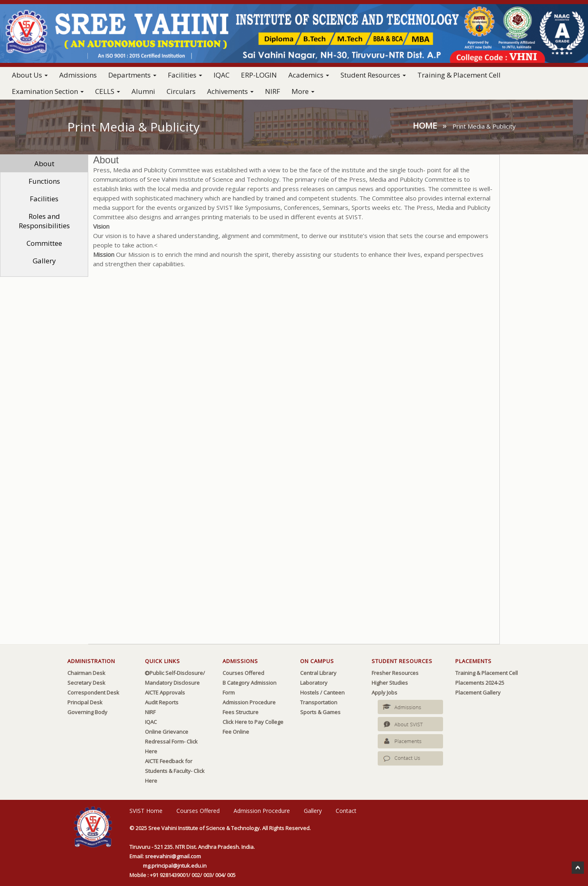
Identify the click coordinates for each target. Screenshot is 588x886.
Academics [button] (309, 75)
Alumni (143, 91)
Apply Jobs (384, 692)
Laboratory (314, 683)
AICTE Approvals (165, 692)
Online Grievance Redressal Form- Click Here (171, 741)
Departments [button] (132, 75)
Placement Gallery (478, 692)
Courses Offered (243, 673)
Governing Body (87, 712)
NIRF (273, 91)
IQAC (222, 75)
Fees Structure (241, 712)
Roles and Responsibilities (44, 221)
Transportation (319, 702)
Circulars (181, 91)
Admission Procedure (249, 702)
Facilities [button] (185, 75)
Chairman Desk (86, 673)
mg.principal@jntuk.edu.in (175, 866)
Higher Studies (390, 683)
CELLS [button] (108, 91)
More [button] (303, 91)
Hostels (310, 692)
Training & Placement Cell (459, 75)
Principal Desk (85, 702)
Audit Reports (162, 702)
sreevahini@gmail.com (173, 856)
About (44, 164)
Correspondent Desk (93, 692)
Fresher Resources (395, 673)
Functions (44, 181)
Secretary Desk (86, 683)
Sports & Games (320, 712)
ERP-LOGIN (259, 75)
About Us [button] (30, 75)
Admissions (78, 75)
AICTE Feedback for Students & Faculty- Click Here (175, 771)
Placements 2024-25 (480, 683)
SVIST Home (146, 811)
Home (425, 126)
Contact (346, 811)
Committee (44, 243)
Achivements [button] (230, 91)
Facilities (44, 199)
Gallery (44, 261)
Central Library (318, 673)
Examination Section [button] (48, 91)
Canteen (334, 692)
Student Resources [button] (373, 75)
